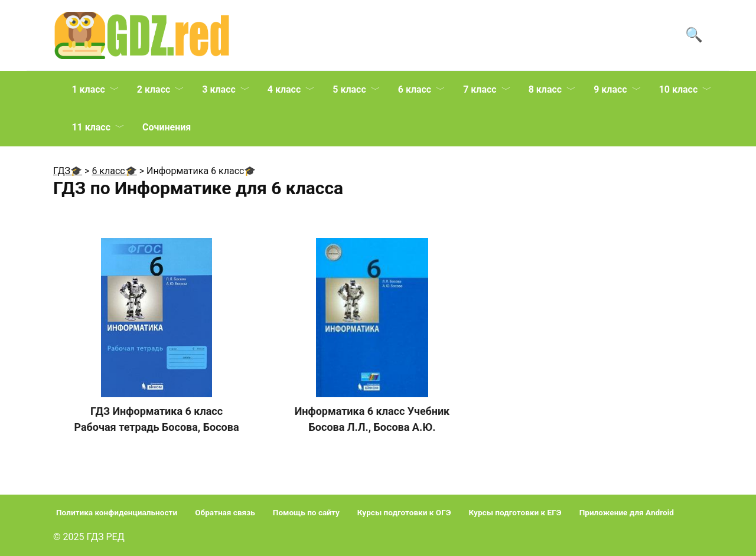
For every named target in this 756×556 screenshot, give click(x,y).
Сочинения (167, 127)
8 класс (545, 89)
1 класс (88, 89)
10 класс (679, 89)
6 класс (415, 89)
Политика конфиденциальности (117, 512)
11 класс (91, 127)
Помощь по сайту (306, 512)
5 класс (349, 89)
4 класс (284, 89)
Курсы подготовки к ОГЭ (404, 512)
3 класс (219, 89)
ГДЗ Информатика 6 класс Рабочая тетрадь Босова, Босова (156, 419)
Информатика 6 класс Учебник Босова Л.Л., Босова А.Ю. (372, 419)
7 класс (480, 89)
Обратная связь (225, 512)
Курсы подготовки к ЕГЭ (515, 512)
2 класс (154, 89)
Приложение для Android (627, 512)
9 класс (610, 89)
